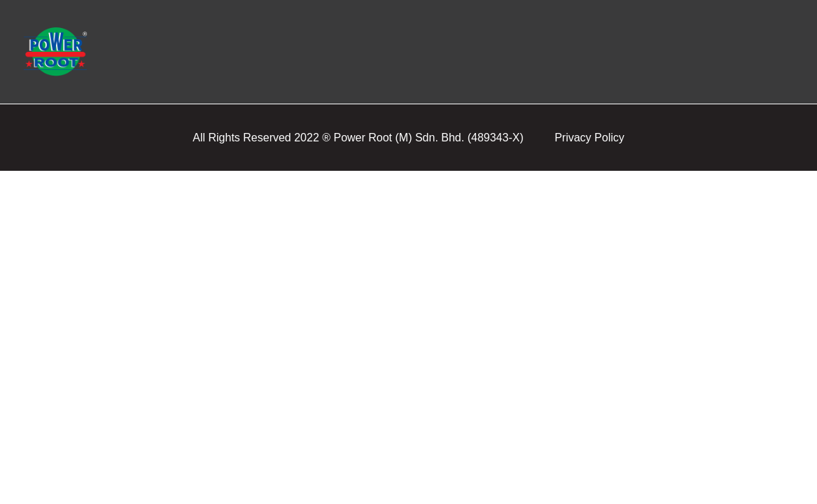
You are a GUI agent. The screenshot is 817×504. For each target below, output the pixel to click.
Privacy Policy (589, 138)
